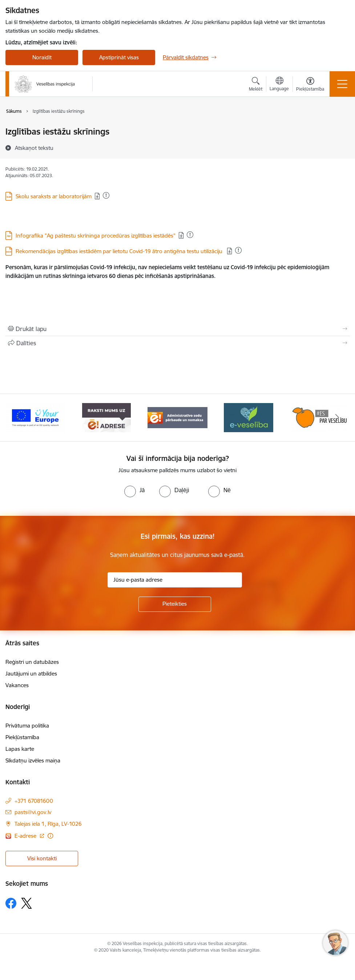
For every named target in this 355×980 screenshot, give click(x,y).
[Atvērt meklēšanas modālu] (256, 85)
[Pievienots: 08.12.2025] (190, 235)
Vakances (17, 685)
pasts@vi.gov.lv (33, 812)
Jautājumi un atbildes (31, 674)
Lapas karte (20, 749)
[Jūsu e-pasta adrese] (175, 580)
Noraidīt (42, 57)
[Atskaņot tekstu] (34, 148)
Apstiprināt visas (119, 57)
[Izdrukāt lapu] (177, 329)
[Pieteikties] (175, 604)
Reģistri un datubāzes (32, 662)
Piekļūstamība (22, 737)
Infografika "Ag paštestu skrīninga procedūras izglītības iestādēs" (96, 236)
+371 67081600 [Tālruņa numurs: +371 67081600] (34, 801)
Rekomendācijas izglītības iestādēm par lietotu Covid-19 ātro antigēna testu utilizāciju (120, 251)
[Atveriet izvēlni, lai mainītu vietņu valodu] (279, 85)
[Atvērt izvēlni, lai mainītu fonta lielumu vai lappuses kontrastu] (310, 85)
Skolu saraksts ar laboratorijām (54, 196)
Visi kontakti (42, 858)
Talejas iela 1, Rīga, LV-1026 (48, 824)
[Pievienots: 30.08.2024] (106, 195)
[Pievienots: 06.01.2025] (238, 250)
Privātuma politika (27, 726)
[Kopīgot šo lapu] (177, 343)
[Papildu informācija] (50, 836)
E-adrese (26, 836)
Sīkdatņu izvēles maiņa (33, 760)
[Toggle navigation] (342, 84)
